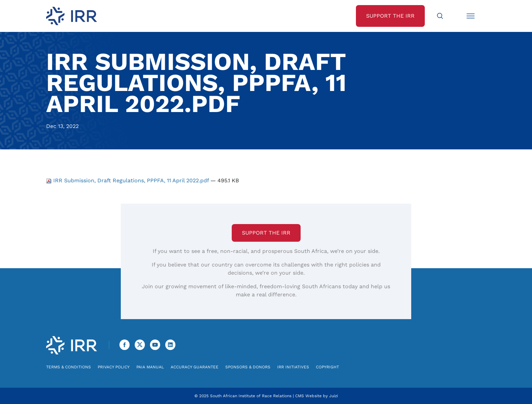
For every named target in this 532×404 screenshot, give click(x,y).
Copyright (327, 367)
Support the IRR (266, 233)
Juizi (334, 396)
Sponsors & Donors (248, 367)
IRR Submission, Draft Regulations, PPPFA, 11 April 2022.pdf (128, 180)
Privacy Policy (114, 367)
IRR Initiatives (293, 367)
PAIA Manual (150, 367)
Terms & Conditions (69, 367)
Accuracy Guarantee (195, 367)
